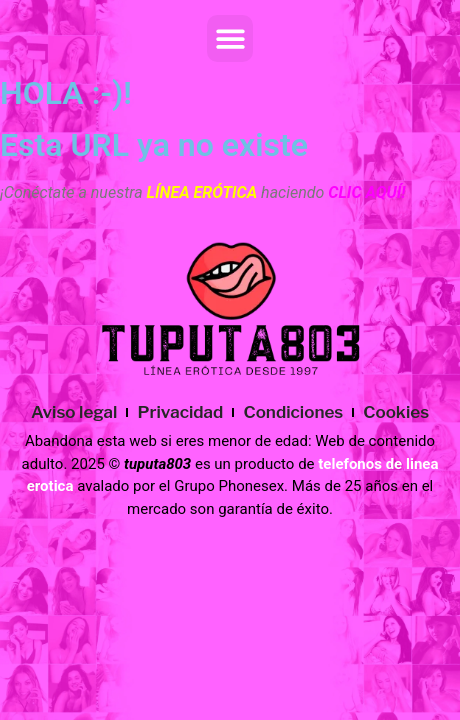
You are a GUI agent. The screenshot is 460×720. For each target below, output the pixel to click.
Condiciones (293, 412)
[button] (230, 38)
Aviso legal (74, 412)
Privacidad (180, 412)
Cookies (396, 412)
